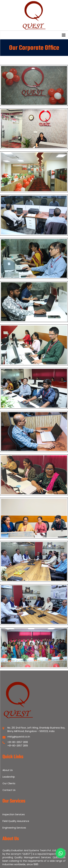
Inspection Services (14, 814)
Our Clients (9, 783)
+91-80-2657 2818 (18, 742)
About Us (8, 770)
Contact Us (9, 790)
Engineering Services (14, 828)
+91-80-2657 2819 (18, 746)
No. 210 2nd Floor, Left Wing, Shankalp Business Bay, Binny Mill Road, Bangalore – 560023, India (36, 729)
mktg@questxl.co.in (19, 737)
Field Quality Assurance (16, 821)
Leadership (9, 777)
